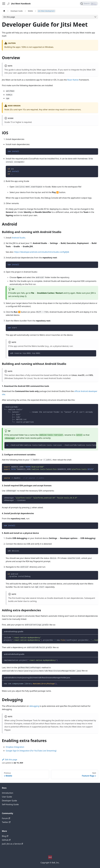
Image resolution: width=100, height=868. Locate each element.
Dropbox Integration (15, 747)
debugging (34, 706)
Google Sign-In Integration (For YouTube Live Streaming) (31, 751)
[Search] (89, 4)
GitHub (6, 840)
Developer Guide (9, 801)
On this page (9, 17)
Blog (5, 836)
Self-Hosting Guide (10, 804)
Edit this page (10, 760)
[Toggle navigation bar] (4, 4)
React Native (73, 80)
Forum (6, 818)
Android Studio (18, 238)
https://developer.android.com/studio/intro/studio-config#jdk (42, 252)
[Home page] (4, 11)
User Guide (7, 797)
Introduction (8, 793)
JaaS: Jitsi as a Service (12, 844)
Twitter (6, 822)
